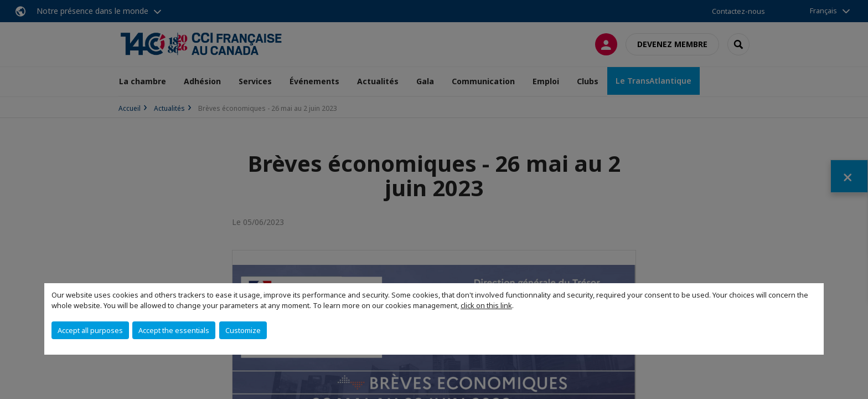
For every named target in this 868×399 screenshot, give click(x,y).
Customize (243, 330)
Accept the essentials (174, 330)
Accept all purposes (90, 330)
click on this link (486, 305)
